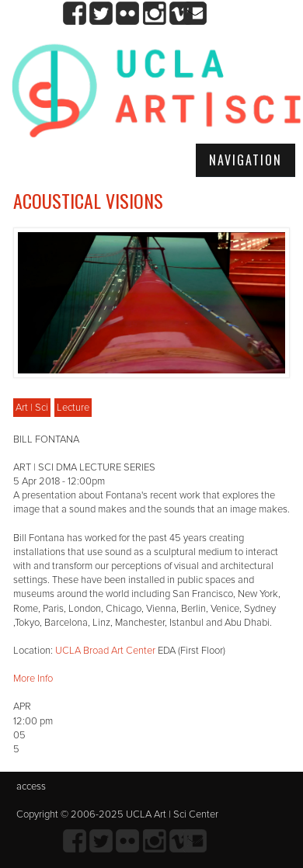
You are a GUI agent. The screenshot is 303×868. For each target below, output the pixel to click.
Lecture (73, 408)
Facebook (75, 14)
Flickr (128, 14)
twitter (101, 14)
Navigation (246, 160)
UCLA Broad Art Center (105, 651)
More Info (33, 679)
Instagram (154, 14)
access (31, 786)
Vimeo (181, 14)
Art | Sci (32, 408)
